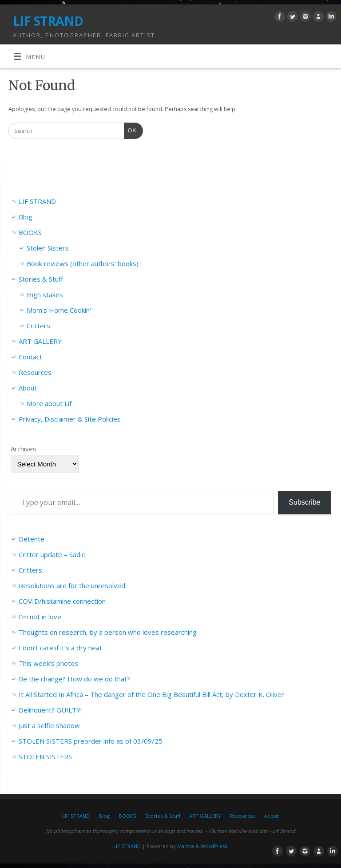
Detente (32, 539)
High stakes (45, 295)
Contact (30, 357)
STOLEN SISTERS (45, 757)
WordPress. (214, 846)
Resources (35, 372)
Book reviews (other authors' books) (83, 263)
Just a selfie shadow (49, 725)
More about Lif (49, 403)
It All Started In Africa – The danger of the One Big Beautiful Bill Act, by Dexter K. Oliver (151, 694)
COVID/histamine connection (62, 601)
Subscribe (304, 502)
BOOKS (30, 232)
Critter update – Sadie (52, 554)
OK (130, 130)
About (28, 388)
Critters (38, 326)
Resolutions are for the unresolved (72, 585)
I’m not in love (40, 617)
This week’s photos (48, 663)
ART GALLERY (40, 341)
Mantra (186, 846)
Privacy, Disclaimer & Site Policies (70, 419)
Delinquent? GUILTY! (50, 710)
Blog (26, 217)
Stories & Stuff (41, 279)
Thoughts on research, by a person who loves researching (108, 632)
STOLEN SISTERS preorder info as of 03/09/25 (91, 741)
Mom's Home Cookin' (59, 310)
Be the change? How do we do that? (74, 679)
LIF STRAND (48, 21)
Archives (24, 449)
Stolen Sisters (48, 248)
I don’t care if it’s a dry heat (60, 648)
